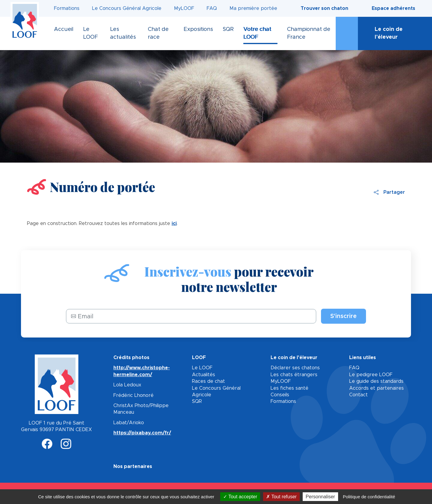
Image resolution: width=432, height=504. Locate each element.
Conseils (280, 395)
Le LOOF (202, 368)
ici (174, 223)
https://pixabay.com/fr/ (142, 433)
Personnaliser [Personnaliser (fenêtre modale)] (320, 497)
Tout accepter (240, 497)
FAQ (212, 8)
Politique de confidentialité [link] (369, 497)
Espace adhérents (393, 8)
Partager (389, 192)
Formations (67, 8)
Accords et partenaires (376, 388)
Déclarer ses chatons (295, 368)
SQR (197, 401)
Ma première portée (253, 8)
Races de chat (208, 381)
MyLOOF (184, 8)
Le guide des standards (376, 381)
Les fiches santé (289, 388)
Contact (358, 395)
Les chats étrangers (294, 375)
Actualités (204, 375)
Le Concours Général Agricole (127, 8)
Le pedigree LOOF (371, 375)
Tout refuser (281, 497)
